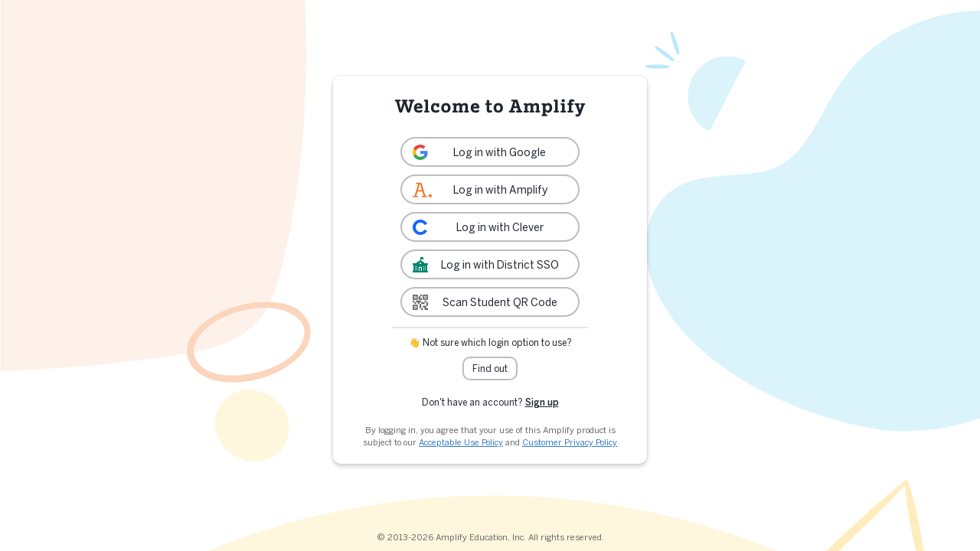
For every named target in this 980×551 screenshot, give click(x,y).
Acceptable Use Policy (461, 442)
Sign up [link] (542, 402)
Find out (490, 368)
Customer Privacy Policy (570, 442)
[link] (490, 152)
